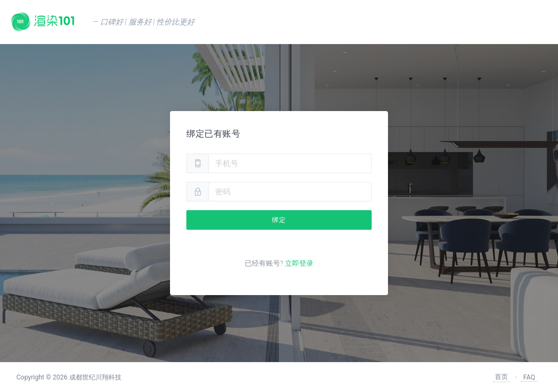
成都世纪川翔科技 (95, 377)
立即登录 (299, 263)
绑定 (279, 220)
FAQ (529, 377)
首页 (501, 377)
